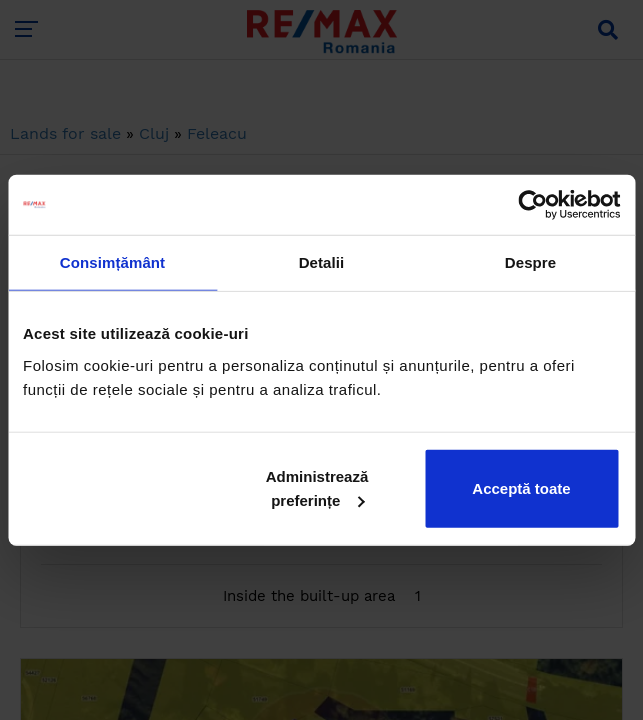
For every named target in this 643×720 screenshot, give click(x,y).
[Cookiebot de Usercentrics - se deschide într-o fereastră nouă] (532, 205)
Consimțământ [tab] (112, 262)
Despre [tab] (530, 262)
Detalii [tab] (322, 262)
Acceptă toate (521, 487)
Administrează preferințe (317, 487)
